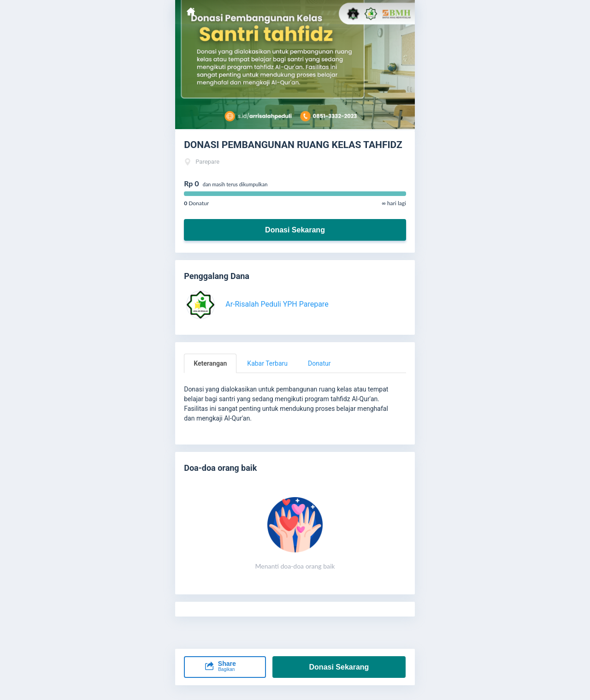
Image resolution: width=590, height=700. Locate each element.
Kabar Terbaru (267, 363)
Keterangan (210, 363)
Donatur (319, 363)
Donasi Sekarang (295, 230)
